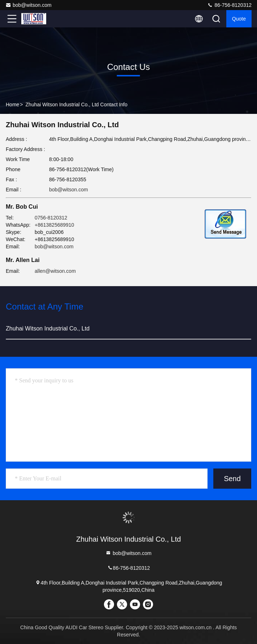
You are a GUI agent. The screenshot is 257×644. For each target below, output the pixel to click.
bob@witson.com (29, 5)
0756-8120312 (51, 218)
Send (232, 479)
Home (12, 105)
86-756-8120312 (229, 5)
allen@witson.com (55, 271)
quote (239, 19)
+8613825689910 (54, 225)
